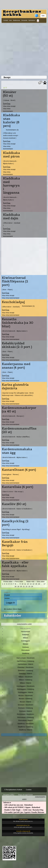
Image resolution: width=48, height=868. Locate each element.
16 (39, 584)
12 (28, 584)
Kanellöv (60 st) (14, 504)
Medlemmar (17, 20)
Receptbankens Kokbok (22, 13)
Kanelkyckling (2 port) (15, 523)
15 (36, 584)
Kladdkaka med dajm (11, 216)
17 (44, 584)
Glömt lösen (17, 609)
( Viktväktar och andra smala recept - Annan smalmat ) (11, 135)
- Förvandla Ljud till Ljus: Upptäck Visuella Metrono (23, 812)
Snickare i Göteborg (26, 708)
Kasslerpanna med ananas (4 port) (16, 366)
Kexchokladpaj (13, 302)
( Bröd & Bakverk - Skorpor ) (13, 416)
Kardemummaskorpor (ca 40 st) (19, 410)
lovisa (7, 104)
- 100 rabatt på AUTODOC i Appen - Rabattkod (21, 807)
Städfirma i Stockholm (26, 724)
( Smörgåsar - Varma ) (10, 474)
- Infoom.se (6, 803)
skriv (11, 20)
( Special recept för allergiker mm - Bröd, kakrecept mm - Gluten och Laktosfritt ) (18, 394)
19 (18, 586)
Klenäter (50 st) (10, 94)
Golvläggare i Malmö (26, 692)
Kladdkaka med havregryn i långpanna (11, 185)
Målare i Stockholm (26, 677)
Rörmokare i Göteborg (26, 717)
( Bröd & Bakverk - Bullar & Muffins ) (16, 437)
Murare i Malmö (26, 702)
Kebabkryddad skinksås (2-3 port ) (17, 345)
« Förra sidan (18, 582)
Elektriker (26, 635)
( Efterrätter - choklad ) (12, 224)
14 (33, 584)
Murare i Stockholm (26, 696)
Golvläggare (26, 641)
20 (21, 586)
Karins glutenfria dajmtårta (15, 386)
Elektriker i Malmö (26, 674)
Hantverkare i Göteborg (26, 661)
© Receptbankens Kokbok (13, 790)
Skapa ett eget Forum (25, 795)
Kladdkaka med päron (11, 155)
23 (29, 586)
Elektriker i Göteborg (26, 671)
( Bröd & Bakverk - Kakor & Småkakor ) (17, 509)
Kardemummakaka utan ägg (17, 451)
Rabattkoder (12, 615)
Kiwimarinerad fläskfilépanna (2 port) (15, 281)
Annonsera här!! (34, 798)
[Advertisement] (24, 49)
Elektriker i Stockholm (26, 667)
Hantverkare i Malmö (26, 664)
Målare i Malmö (26, 683)
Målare (26, 638)
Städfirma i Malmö (26, 730)
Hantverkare (26, 632)
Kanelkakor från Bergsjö (15, 543)
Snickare (26, 647)
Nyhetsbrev (32, 20)
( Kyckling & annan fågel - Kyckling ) (16, 529)
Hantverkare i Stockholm (25, 658)
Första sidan (8, 582)
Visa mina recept (9, 106)
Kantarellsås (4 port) (18, 487)
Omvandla (24, 20)
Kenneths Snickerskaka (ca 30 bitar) (18, 323)
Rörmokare (26, 650)
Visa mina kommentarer (11, 298)
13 (31, 584)
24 (32, 586)
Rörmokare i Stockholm (26, 714)
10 (22, 584)
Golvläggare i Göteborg (26, 689)
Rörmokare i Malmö (25, 720)
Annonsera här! (24, 624)
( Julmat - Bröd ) (9, 100)
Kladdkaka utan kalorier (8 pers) (11, 120)
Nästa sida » (31, 582)
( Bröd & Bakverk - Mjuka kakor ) (10, 162)
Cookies (29, 790)
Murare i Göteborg (25, 699)
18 (15, 586)
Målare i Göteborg (26, 680)
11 (25, 584)
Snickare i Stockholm (26, 705)
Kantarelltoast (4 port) (19, 470)
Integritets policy (9, 795)
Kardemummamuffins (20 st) (19, 430)
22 (27, 586)
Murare (25, 644)
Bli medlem (8, 609)
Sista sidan (41, 582)
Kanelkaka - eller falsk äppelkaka (15, 564)
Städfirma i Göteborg (26, 727)
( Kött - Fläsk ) (7, 290)
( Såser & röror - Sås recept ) (13, 492)
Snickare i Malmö (25, 711)
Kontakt (6, 20)
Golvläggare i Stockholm (26, 686)
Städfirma (25, 653)
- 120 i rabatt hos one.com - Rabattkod (17, 805)
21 (24, 586)
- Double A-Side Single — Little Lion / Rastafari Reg (23, 810)
